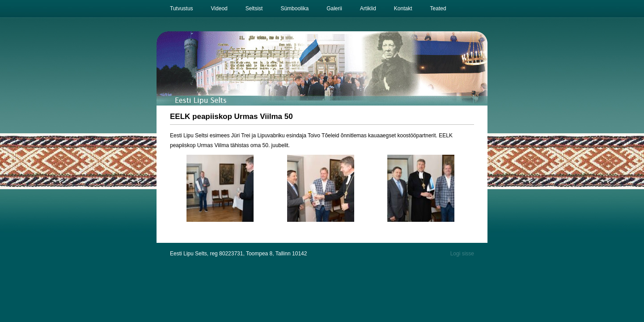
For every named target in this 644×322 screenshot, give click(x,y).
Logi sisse (462, 254)
